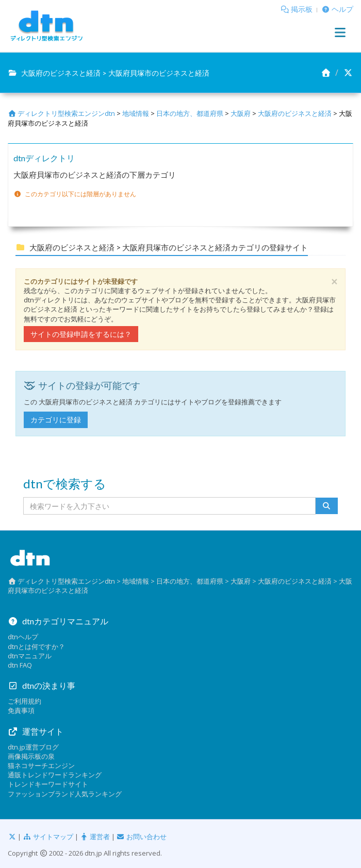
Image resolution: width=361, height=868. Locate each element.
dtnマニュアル (30, 656)
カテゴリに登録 (56, 420)
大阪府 (241, 113)
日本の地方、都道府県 (190, 113)
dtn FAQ (20, 665)
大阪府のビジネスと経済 (295, 113)
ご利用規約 (24, 701)
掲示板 (302, 9)
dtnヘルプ (23, 637)
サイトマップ (48, 837)
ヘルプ (342, 9)
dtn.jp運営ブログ (33, 747)
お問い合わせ (142, 837)
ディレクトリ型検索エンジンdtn (61, 113)
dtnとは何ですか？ (36, 646)
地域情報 (136, 113)
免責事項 (21, 710)
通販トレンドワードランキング (55, 775)
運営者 (95, 837)
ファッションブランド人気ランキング (65, 794)
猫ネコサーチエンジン (41, 765)
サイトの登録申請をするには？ (81, 334)
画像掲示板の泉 (31, 756)
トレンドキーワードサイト (48, 784)
